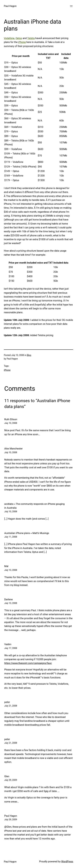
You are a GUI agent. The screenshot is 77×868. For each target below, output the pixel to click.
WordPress (67, 861)
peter (7, 702)
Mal (6, 566)
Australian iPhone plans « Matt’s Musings (27, 533)
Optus (19, 38)
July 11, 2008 (11, 537)
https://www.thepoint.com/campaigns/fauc (28, 663)
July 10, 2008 (11, 423)
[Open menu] (71, 6)
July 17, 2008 (11, 648)
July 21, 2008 (11, 706)
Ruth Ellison (11, 419)
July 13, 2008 (11, 570)
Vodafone (9, 38)
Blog (29, 355)
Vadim (8, 644)
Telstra (31, 38)
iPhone (22, 42)
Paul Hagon (10, 6)
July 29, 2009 (11, 780)
